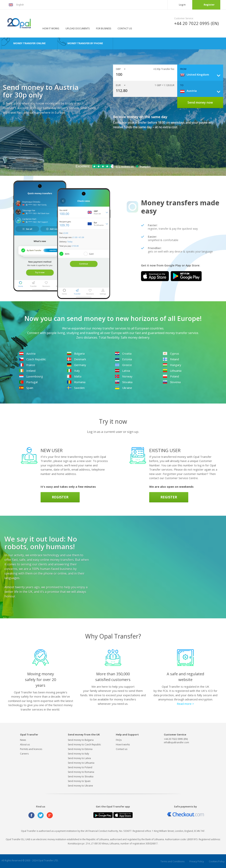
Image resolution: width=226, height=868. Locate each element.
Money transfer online (29, 43)
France (27, 365)
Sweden (76, 388)
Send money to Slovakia (81, 776)
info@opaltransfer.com (176, 742)
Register (209, 5)
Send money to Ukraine (80, 786)
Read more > (185, 704)
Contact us (125, 28)
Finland (171, 359)
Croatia (123, 353)
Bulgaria (76, 353)
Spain (26, 388)
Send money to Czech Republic (84, 745)
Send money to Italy (78, 754)
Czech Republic (32, 359)
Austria (27, 353)
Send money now (200, 102)
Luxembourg (31, 376)
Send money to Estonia (80, 749)
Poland (171, 376)
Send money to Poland (80, 767)
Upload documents (78, 28)
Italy (73, 371)
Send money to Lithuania (81, 763)
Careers (24, 754)
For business (104, 28)
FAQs (119, 740)
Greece (123, 365)
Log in (182, 5)
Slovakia (124, 382)
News (23, 740)
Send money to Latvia (79, 758)
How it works (51, 28)
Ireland (27, 371)
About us (25, 745)
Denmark (76, 359)
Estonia (123, 359)
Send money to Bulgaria (81, 740)
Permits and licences (31, 749)
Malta (74, 376)
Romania (76, 382)
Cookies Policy (217, 861)
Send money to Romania (81, 772)
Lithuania (172, 371)
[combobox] (202, 74)
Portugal (28, 382)
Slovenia (172, 382)
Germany (77, 365)
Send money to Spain (79, 781)
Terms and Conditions (172, 861)
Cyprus (171, 353)
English (16, 5)
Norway (124, 376)
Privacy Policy (197, 861)
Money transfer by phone (85, 43)
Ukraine (123, 388)
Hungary (172, 365)
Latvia (122, 371)
